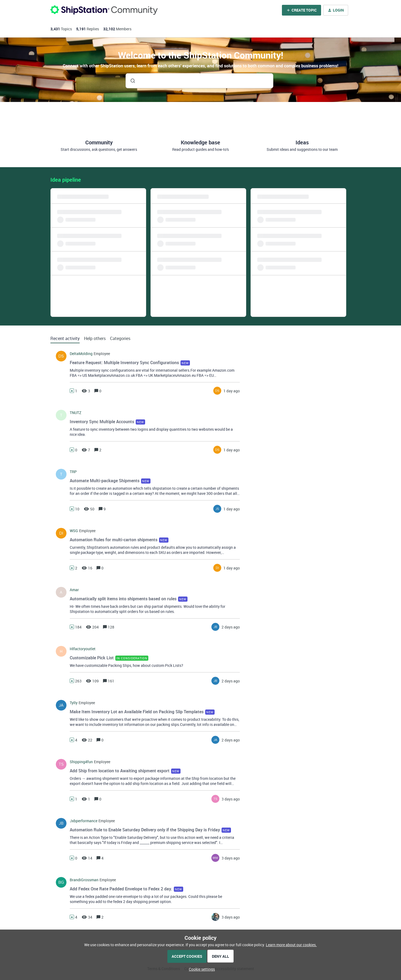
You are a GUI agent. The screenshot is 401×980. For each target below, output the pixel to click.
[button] (200, 969)
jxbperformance (84, 821)
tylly (74, 703)
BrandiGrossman (84, 880)
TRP (73, 472)
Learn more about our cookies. (291, 945)
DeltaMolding (81, 354)
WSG (74, 531)
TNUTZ (76, 413)
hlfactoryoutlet (83, 649)
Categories (120, 338)
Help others (95, 338)
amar (74, 590)
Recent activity (65, 338)
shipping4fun (81, 762)
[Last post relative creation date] (232, 391)
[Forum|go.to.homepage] (104, 10)
